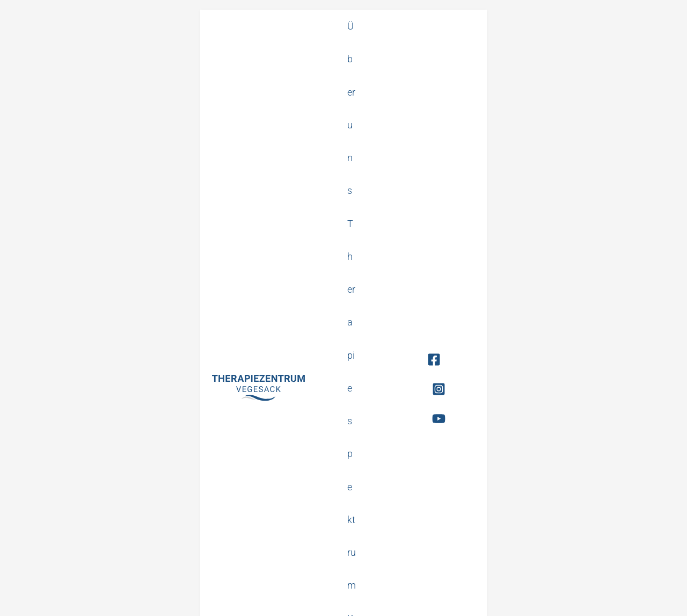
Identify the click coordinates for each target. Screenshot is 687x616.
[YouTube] (641, 40)
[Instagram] (617, 40)
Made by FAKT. (653, 599)
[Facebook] (594, 40)
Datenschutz (357, 599)
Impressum (401, 599)
